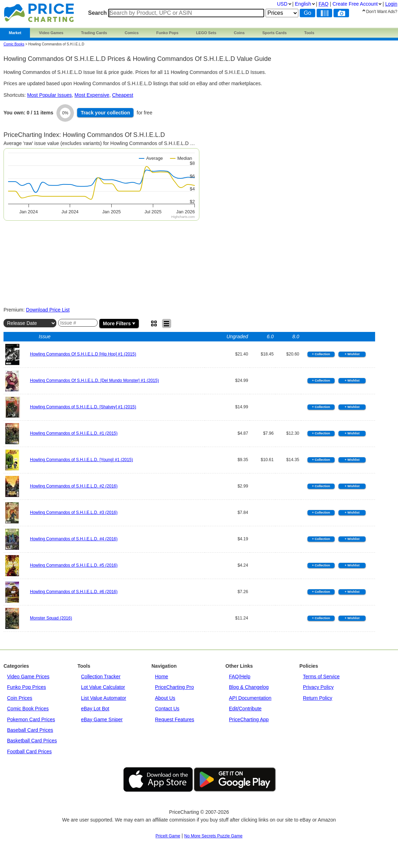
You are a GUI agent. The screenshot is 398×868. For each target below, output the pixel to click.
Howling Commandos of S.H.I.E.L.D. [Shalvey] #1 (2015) (83, 407)
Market (15, 33)
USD (282, 4)
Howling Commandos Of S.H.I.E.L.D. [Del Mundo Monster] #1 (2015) (94, 380)
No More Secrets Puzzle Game (213, 836)
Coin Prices (20, 698)
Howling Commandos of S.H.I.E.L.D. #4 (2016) (74, 539)
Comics (132, 33)
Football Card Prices (29, 751)
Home (161, 677)
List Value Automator (104, 698)
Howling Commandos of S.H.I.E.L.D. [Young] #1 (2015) (81, 460)
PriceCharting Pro (175, 687)
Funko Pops (167, 33)
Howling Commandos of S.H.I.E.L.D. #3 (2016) (74, 512)
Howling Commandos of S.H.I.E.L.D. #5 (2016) (74, 565)
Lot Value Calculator (103, 687)
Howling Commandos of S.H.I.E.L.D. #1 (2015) (74, 433)
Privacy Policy (318, 687)
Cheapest (123, 95)
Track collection (105, 113)
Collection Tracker (101, 677)
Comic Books (14, 44)
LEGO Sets (206, 33)
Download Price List (48, 310)
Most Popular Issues (49, 95)
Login (391, 4)
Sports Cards (275, 33)
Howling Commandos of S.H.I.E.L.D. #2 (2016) (74, 486)
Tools (309, 33)
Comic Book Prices (28, 709)
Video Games (51, 33)
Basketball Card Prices (32, 741)
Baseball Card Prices (30, 730)
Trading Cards (94, 33)
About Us (165, 698)
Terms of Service (321, 677)
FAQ (324, 4)
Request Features (175, 719)
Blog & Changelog (249, 687)
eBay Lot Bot (95, 709)
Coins (239, 33)
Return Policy (318, 698)
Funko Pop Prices (27, 687)
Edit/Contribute (245, 709)
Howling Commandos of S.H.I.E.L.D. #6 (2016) (74, 592)
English (303, 4)
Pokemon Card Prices (31, 719)
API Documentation (250, 698)
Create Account (355, 4)
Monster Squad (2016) (51, 618)
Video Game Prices (28, 677)
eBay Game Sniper (102, 719)
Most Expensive (92, 95)
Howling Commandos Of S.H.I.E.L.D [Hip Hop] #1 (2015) (83, 354)
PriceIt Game (168, 836)
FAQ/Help (240, 677)
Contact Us (167, 709)
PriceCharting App (249, 719)
